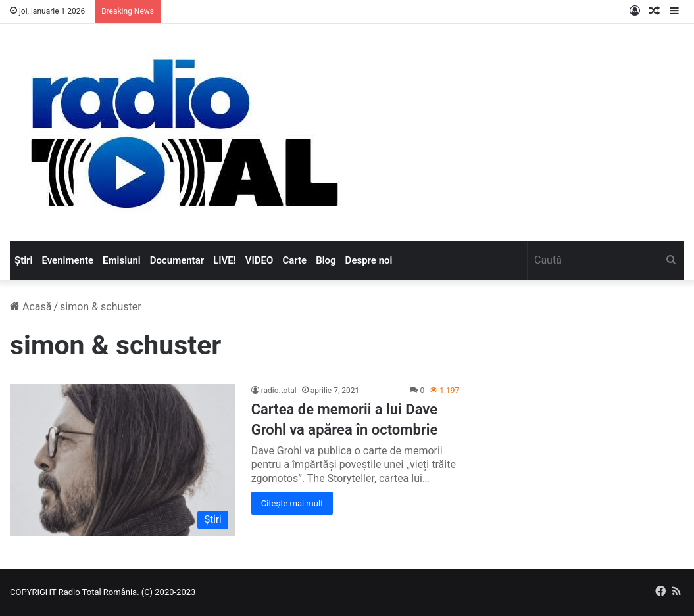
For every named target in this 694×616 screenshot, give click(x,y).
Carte (294, 260)
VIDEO (260, 260)
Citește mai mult (292, 503)
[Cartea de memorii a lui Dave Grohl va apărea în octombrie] (122, 460)
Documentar (177, 260)
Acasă (31, 307)
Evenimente (67, 260)
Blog (326, 260)
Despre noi (369, 260)
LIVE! (225, 260)
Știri (23, 260)
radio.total (279, 391)
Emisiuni (122, 260)
